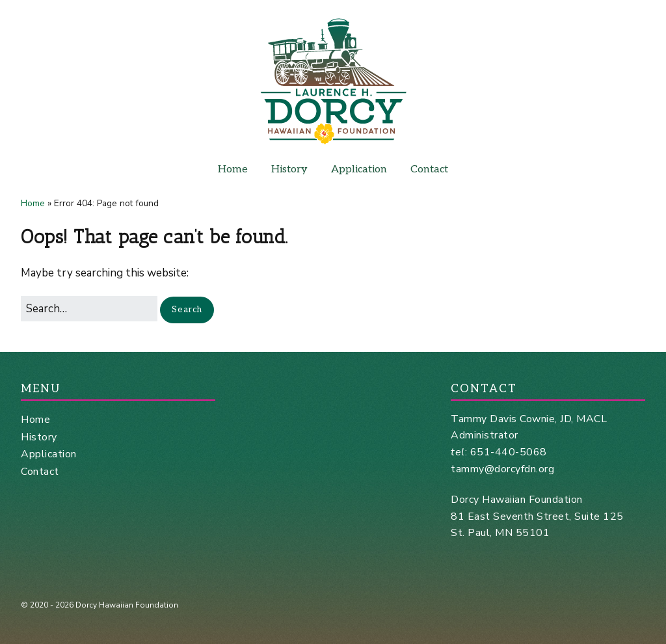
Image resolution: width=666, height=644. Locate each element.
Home (233, 169)
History (289, 169)
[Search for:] (89, 309)
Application (359, 169)
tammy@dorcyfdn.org (502, 469)
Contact (429, 169)
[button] (187, 310)
